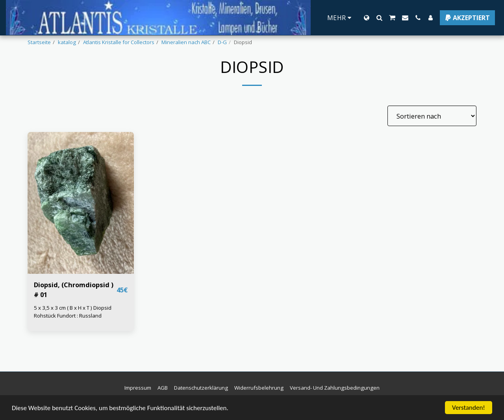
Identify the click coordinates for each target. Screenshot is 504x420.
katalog (67, 42)
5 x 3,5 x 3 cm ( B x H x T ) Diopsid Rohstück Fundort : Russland (73, 312)
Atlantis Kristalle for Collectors (119, 42)
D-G (222, 42)
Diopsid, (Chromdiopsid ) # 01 (74, 290)
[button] (379, 18)
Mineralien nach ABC (186, 42)
